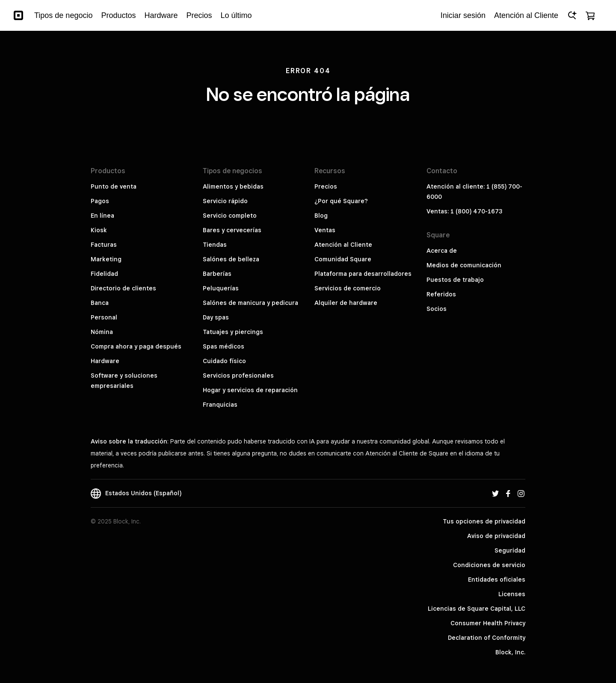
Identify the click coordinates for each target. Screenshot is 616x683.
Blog (321, 216)
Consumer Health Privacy (488, 623)
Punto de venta (114, 186)
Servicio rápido (225, 201)
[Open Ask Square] (572, 15)
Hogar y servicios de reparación (250, 390)
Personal (104, 317)
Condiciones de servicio (489, 565)
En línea (102, 216)
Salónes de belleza (231, 259)
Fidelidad (104, 274)
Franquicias (220, 405)
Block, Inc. (510, 652)
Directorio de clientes (123, 288)
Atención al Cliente (343, 245)
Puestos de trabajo (455, 280)
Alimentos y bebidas (233, 186)
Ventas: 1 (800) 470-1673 (464, 211)
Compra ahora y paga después (136, 346)
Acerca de (442, 251)
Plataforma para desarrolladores (363, 274)
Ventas (325, 230)
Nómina (102, 332)
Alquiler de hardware (346, 303)
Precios (326, 186)
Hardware (105, 361)
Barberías (217, 274)
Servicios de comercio (348, 288)
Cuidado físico (224, 361)
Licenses (512, 594)
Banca (100, 303)
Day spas (216, 317)
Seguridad (510, 550)
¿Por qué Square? (341, 201)
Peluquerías (221, 288)
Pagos (100, 201)
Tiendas (215, 245)
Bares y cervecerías (232, 230)
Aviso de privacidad (496, 536)
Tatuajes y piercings (233, 332)
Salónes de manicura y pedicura (250, 303)
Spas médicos (224, 346)
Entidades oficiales (497, 580)
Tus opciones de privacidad (484, 521)
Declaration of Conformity (487, 638)
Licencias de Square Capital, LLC (477, 609)
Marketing (106, 259)
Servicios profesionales (238, 376)
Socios (437, 309)
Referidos (441, 294)
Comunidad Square (343, 259)
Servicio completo (230, 216)
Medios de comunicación (464, 265)
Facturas (104, 245)
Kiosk (99, 230)
